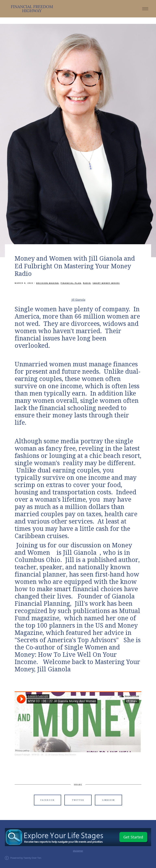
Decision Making (47, 283)
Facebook (48, 800)
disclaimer (78, 851)
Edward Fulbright (22, 755)
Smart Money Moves (106, 283)
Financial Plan (71, 283)
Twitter (78, 800)
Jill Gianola (78, 300)
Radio (87, 283)
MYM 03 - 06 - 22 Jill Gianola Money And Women (54, 755)
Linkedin (108, 800)
